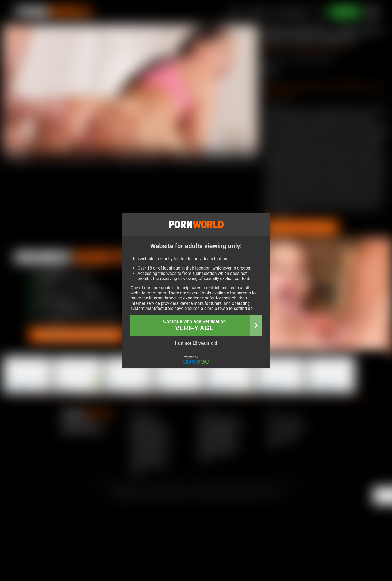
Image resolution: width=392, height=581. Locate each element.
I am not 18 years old (196, 343)
